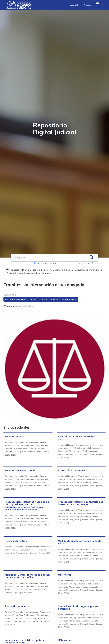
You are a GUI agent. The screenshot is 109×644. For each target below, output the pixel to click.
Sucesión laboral (14, 436)
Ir (50, 311)
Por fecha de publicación (16, 299)
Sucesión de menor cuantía (20, 470)
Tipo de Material (69, 299)
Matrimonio (65, 575)
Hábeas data (66, 640)
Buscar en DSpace (45, 263)
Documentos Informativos (88, 270)
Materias (54, 299)
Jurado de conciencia (17, 606)
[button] (75, 5)
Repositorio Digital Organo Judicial (28, 270)
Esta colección (85, 263)
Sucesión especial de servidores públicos (76, 438)
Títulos (44, 299)
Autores (34, 299)
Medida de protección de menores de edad (80, 542)
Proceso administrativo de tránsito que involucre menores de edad (81, 503)
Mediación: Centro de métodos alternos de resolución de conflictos (28, 576)
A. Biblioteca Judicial (60, 270)
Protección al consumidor (73, 470)
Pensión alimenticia (16, 541)
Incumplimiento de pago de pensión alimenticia (79, 607)
